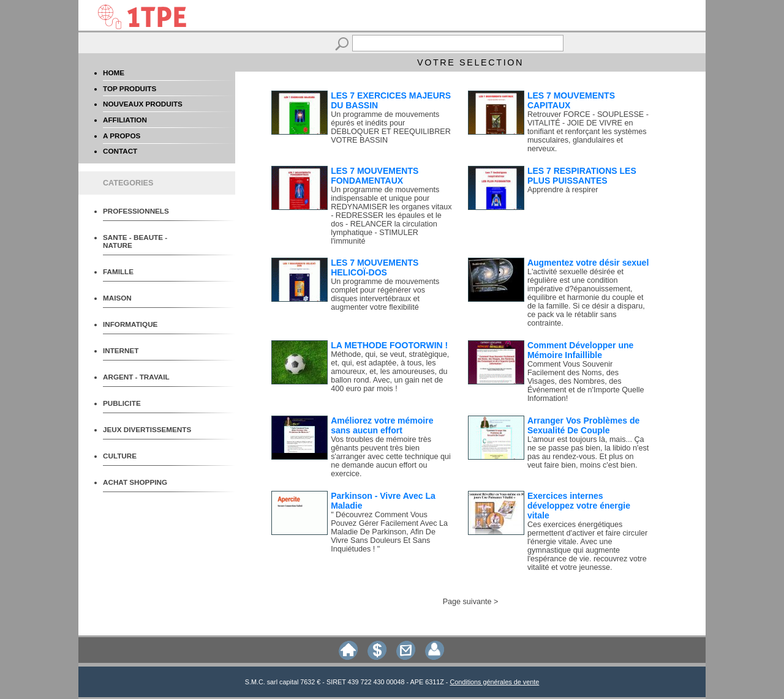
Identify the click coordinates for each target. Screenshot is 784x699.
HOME (114, 73)
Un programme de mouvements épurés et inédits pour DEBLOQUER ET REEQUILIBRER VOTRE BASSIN (391, 127)
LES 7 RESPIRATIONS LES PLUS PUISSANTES (582, 176)
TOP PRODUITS (130, 88)
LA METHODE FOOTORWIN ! (389, 345)
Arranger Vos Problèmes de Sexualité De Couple (583, 425)
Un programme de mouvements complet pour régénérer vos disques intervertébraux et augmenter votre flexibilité (385, 294)
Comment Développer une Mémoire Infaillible (580, 350)
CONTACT (120, 151)
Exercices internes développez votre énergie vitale (579, 506)
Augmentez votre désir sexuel (588, 263)
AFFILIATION (125, 120)
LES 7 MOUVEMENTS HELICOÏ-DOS (375, 267)
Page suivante (467, 602)
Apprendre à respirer (563, 190)
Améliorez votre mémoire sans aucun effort (382, 425)
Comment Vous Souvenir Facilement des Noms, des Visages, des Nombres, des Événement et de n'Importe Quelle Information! (586, 381)
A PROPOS (122, 136)
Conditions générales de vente (494, 682)
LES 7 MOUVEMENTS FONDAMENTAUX (375, 176)
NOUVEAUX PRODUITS (143, 104)
